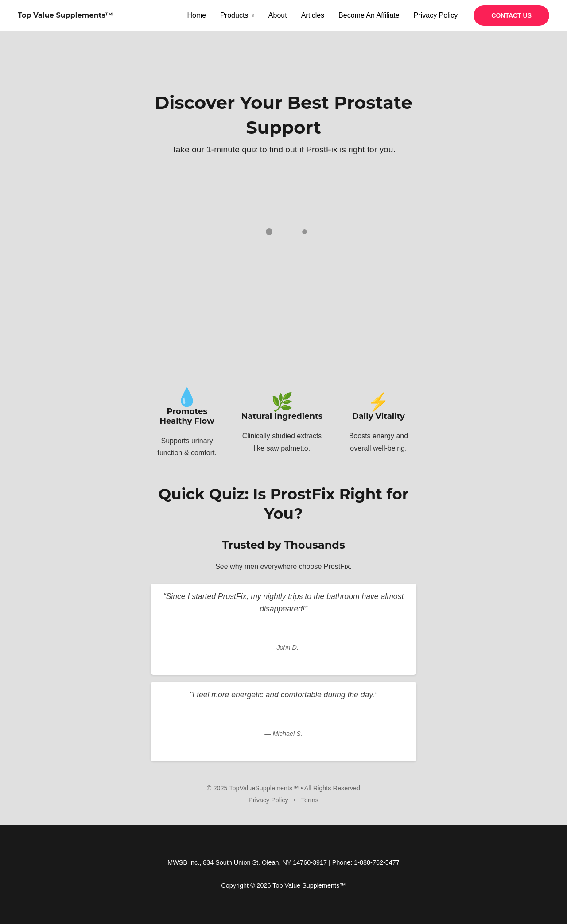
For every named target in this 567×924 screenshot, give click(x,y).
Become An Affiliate (369, 15)
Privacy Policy (436, 15)
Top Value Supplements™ (65, 15)
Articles (313, 15)
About (278, 15)
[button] (511, 15)
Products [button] (234, 15)
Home (197, 15)
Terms (310, 800)
